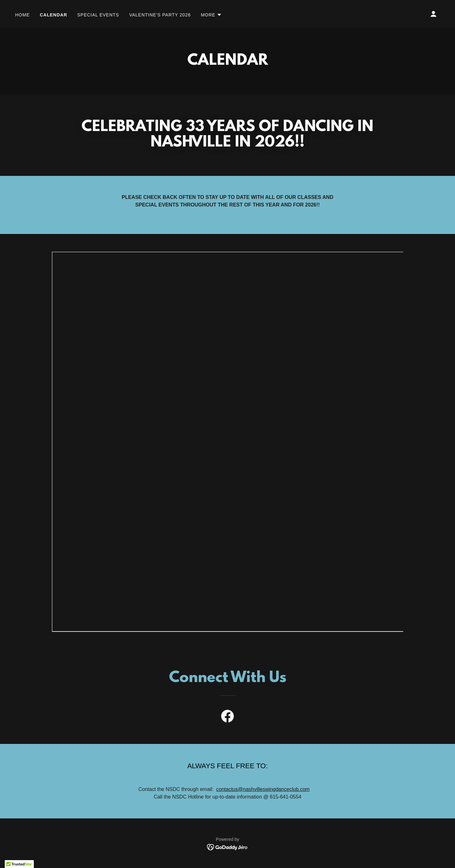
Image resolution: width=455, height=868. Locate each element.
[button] (211, 15)
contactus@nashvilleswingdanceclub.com (263, 789)
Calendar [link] (54, 15)
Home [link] (22, 15)
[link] (227, 717)
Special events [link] (98, 15)
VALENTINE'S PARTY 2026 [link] (160, 15)
